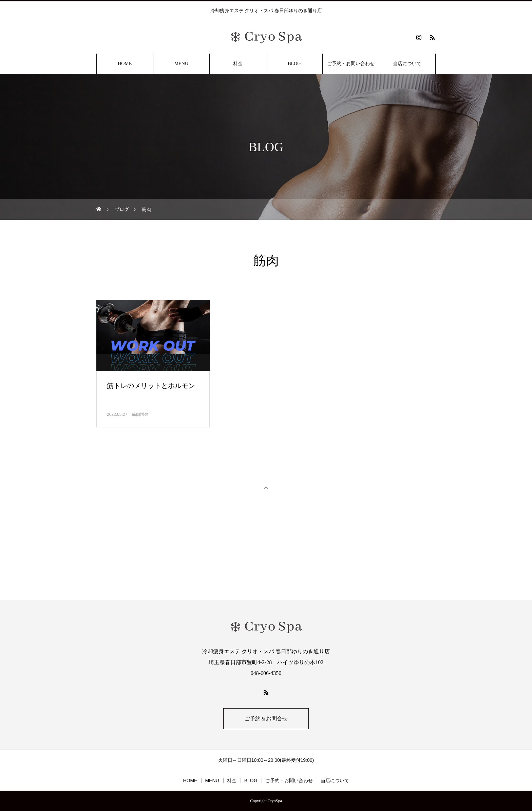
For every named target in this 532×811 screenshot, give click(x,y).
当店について (407, 64)
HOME (125, 64)
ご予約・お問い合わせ (351, 64)
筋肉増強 (140, 414)
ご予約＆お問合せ (266, 719)
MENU (181, 64)
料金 (238, 64)
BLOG (294, 64)
